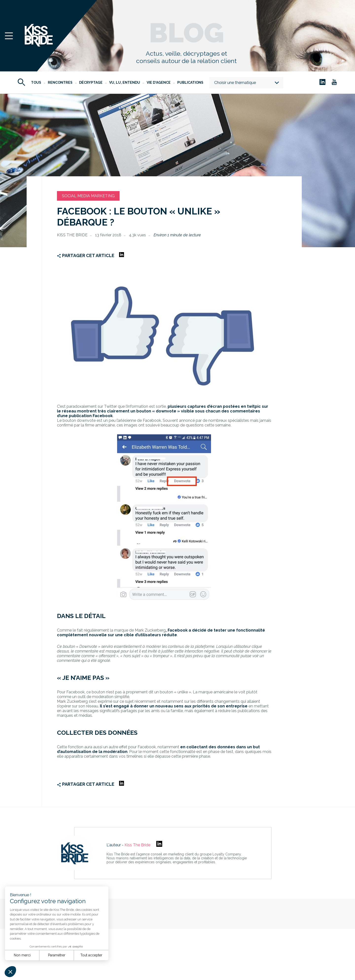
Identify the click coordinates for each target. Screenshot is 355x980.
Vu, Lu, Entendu (125, 82)
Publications (190, 82)
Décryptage (91, 82)
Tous (36, 82)
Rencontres (60, 82)
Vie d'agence (159, 82)
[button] (10, 972)
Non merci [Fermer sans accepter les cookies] (22, 955)
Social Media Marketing (88, 196)
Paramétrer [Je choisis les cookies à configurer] (57, 955)
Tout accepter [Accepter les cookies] (91, 955)
